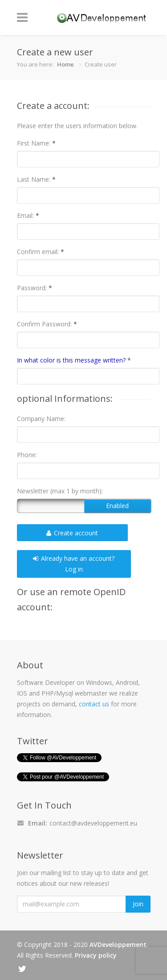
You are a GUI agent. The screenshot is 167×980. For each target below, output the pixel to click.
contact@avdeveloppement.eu (93, 823)
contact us (94, 704)
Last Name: (36, 179)
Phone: (27, 455)
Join (138, 904)
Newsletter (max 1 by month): (60, 491)
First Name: (36, 143)
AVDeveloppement (118, 945)
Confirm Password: (47, 324)
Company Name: (41, 419)
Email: (28, 215)
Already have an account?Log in (74, 564)
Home (65, 64)
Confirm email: (41, 252)
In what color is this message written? (74, 360)
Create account (72, 533)
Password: (35, 288)
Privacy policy (96, 955)
